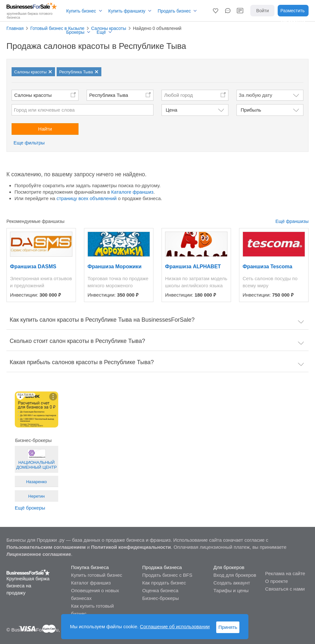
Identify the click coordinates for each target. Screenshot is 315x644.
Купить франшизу (127, 11)
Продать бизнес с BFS (167, 575)
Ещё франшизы (292, 221)
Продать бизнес (174, 11)
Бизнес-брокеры (161, 598)
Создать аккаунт (232, 583)
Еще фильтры (29, 143)
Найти (45, 129)
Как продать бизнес (164, 583)
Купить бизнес (81, 11)
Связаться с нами (285, 589)
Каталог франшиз (91, 583)
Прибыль (251, 110)
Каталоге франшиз (132, 192)
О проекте (277, 581)
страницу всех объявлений (87, 198)
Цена (171, 110)
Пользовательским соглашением (46, 547)
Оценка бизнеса (160, 590)
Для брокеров (229, 567)
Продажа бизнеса (162, 567)
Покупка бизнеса (90, 567)
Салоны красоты (33, 95)
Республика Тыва (109, 95)
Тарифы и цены (231, 590)
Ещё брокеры (30, 508)
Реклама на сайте (285, 573)
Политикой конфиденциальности (131, 547)
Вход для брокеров (235, 575)
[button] (216, 11)
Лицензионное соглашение (39, 554)
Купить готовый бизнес (97, 575)
